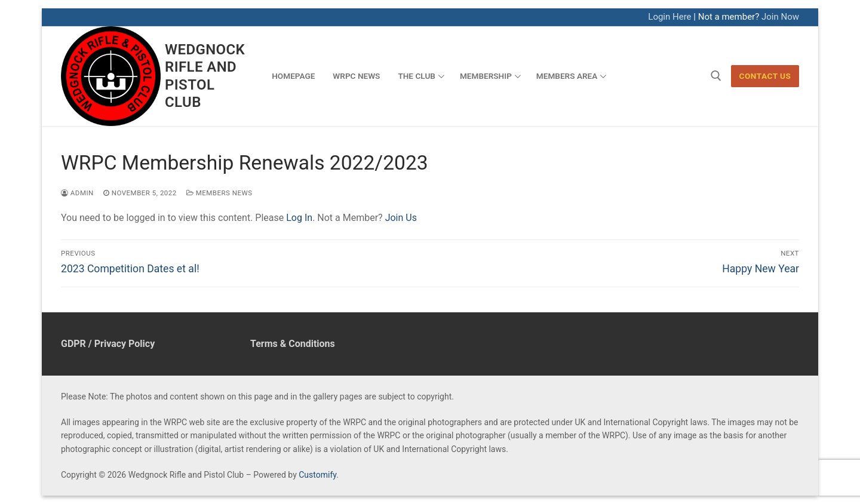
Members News (219, 193)
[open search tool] (716, 76)
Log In (299, 218)
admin (77, 193)
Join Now (780, 17)
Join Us (401, 218)
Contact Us (765, 76)
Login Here (669, 17)
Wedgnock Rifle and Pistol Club (205, 76)
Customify (317, 475)
